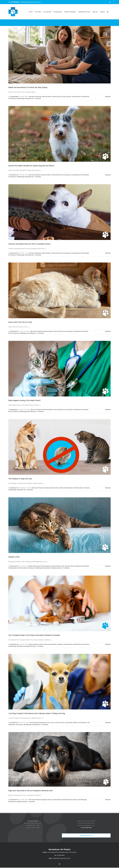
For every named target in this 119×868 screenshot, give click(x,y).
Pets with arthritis (85, 566)
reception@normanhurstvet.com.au (31, 2)
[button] (108, 12)
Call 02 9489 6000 (86, 828)
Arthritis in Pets (14, 557)
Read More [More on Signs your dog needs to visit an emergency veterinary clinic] (108, 800)
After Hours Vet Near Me (35, 97)
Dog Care (69, 97)
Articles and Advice (46, 97)
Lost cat (52, 723)
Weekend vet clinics (57, 568)
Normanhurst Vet (14, 175)
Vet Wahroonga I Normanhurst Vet (25, 98)
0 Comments (38, 98)
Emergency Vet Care (45, 723)
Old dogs (77, 566)
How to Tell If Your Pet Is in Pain (20, 322)
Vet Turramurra (12, 98)
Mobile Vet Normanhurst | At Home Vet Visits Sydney (28, 87)
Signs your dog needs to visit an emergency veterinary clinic (31, 791)
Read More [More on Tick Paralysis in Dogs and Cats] (108, 488)
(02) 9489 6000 (61, 855)
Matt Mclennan (14, 410)
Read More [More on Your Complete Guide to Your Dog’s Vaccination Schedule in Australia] (108, 644)
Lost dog (57, 723)
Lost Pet (62, 723)
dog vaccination (52, 644)
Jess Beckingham (14, 97)
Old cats (73, 566)
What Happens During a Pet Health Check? (24, 400)
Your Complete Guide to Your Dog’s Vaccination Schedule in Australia (34, 635)
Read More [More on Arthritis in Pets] (108, 566)
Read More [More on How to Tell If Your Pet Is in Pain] (108, 331)
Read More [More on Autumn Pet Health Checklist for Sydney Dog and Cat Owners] (108, 175)
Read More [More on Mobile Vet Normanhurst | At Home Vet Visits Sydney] (108, 97)
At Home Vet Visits (56, 97)
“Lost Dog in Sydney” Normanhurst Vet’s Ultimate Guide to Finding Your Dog (37, 713)
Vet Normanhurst (76, 97)
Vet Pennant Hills (85, 97)
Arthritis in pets (36, 566)
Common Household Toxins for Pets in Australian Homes (29, 244)
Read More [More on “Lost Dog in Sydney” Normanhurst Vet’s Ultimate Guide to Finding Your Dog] (108, 723)
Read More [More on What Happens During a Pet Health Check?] (108, 410)
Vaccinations (60, 644)
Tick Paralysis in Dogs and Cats (20, 479)
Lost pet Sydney (69, 723)
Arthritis (30, 566)
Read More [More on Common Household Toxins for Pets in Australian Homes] (108, 253)
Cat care (63, 97)
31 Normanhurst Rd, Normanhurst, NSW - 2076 (60, 852)
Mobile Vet (76, 723)
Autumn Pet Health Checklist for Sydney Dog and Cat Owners (31, 166)
